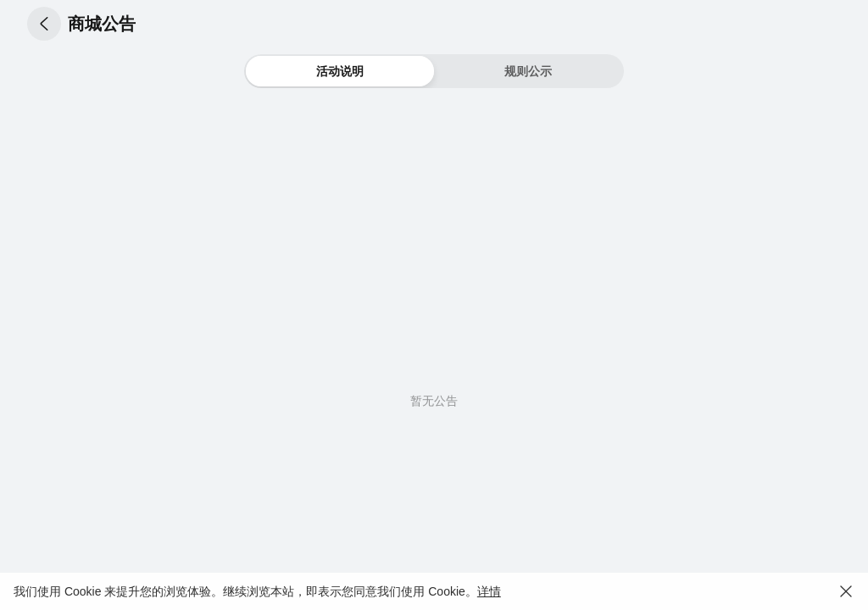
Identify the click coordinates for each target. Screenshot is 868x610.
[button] (44, 24)
